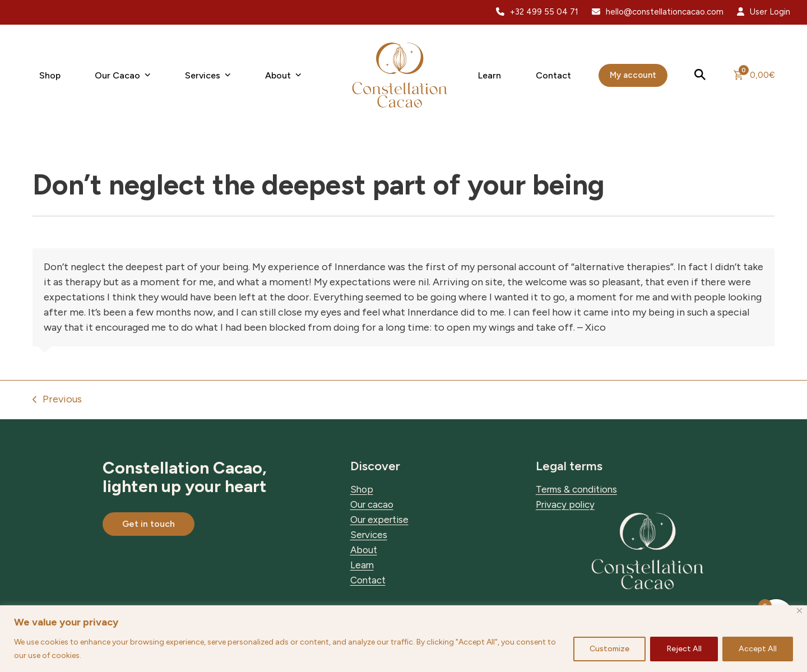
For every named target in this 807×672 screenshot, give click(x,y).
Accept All (758, 649)
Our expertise (379, 520)
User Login (770, 12)
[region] (403, 639)
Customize (609, 649)
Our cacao (372, 504)
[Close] (799, 611)
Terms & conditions (576, 489)
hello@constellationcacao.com (665, 12)
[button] (701, 75)
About (364, 550)
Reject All (684, 649)
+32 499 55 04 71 (544, 12)
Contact (368, 580)
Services (369, 535)
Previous (57, 400)
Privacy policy (565, 504)
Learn (362, 565)
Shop (362, 489)
